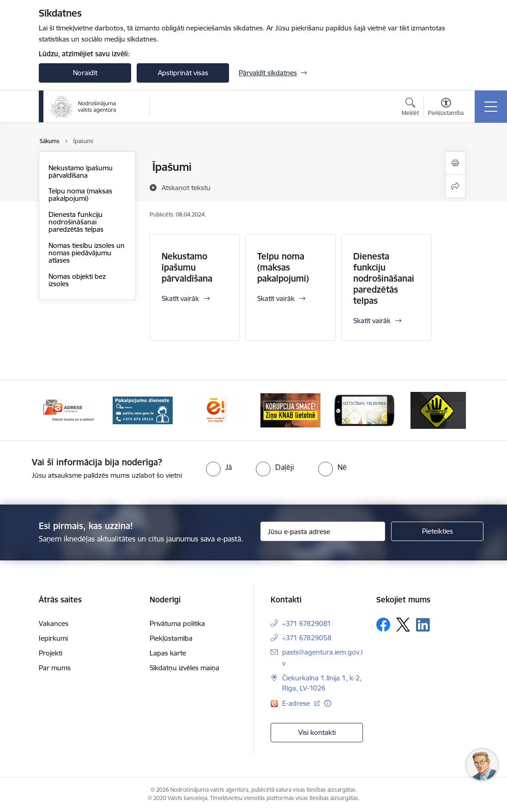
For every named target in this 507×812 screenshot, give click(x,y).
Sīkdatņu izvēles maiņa (184, 668)
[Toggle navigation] (491, 107)
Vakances (54, 623)
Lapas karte (168, 653)
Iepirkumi (53, 638)
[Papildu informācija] (328, 703)
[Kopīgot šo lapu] (455, 186)
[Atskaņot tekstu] (186, 187)
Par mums (55, 668)
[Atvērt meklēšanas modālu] (410, 108)
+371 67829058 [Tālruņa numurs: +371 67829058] (307, 638)
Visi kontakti (317, 732)
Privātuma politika (177, 623)
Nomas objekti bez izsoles (77, 280)
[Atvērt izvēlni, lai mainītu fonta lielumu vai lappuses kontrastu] (446, 108)
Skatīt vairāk (180, 298)
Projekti (51, 653)
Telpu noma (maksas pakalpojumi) (80, 195)
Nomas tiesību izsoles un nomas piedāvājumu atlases (87, 253)
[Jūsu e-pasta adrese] (323, 531)
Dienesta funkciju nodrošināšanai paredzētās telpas (76, 222)
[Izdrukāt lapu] (455, 163)
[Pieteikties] (437, 531)
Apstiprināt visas (183, 73)
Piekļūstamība (171, 638)
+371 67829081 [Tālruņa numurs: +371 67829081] (307, 623)
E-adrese (297, 703)
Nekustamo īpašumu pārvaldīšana (81, 171)
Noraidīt (85, 73)
